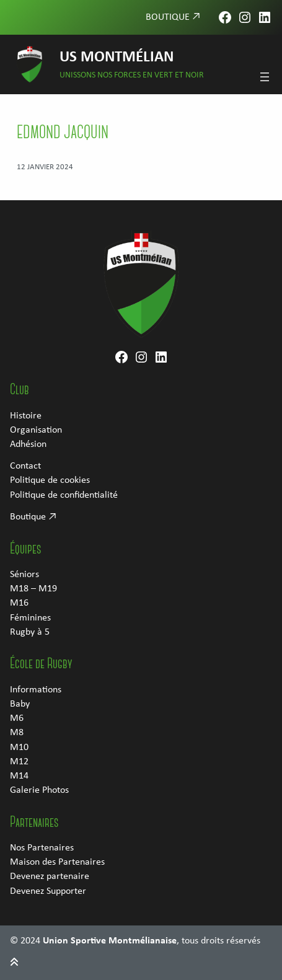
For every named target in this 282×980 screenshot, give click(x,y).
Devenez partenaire (50, 876)
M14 (19, 776)
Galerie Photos (39, 790)
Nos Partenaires (42, 848)
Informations (36, 690)
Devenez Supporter (48, 891)
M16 (19, 603)
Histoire (26, 416)
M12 (19, 762)
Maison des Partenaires (57, 862)
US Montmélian (117, 57)
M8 (17, 733)
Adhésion (28, 444)
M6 (17, 718)
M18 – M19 (33, 589)
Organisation (36, 430)
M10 (19, 748)
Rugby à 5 (30, 632)
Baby (20, 704)
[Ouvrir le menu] (265, 77)
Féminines (30, 618)
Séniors (24, 575)
